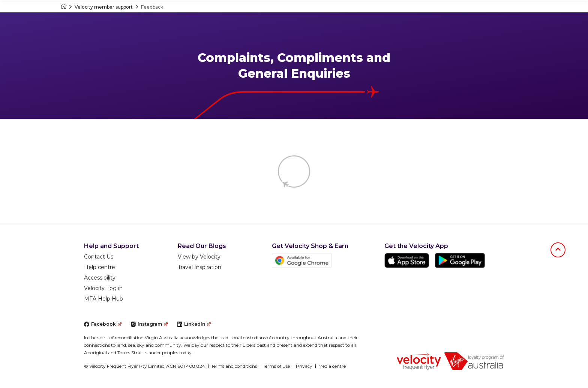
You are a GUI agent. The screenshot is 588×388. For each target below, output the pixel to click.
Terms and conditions (234, 366)
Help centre (100, 267)
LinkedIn (194, 324)
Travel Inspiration (199, 267)
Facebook (103, 324)
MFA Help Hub (103, 299)
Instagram (149, 324)
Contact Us (99, 257)
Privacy (304, 366)
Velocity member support (104, 7)
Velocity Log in (103, 288)
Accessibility (100, 278)
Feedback (152, 7)
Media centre (332, 366)
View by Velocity (199, 257)
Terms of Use (276, 366)
